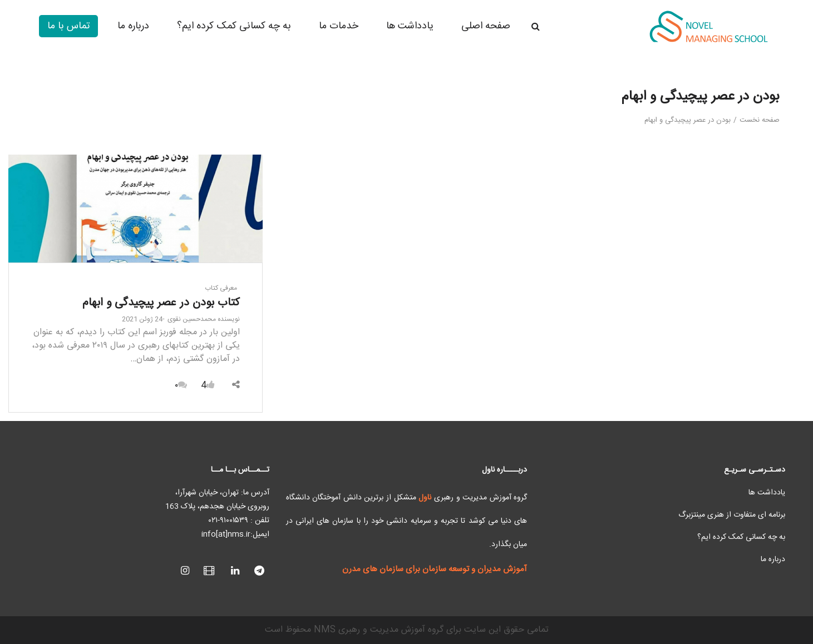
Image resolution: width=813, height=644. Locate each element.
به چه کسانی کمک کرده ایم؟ (741, 537)
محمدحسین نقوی (204, 319)
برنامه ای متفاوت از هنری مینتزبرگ (732, 515)
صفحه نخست (760, 120)
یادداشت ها (767, 493)
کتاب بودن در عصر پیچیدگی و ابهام (161, 303)
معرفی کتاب (221, 288)
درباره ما (773, 559)
